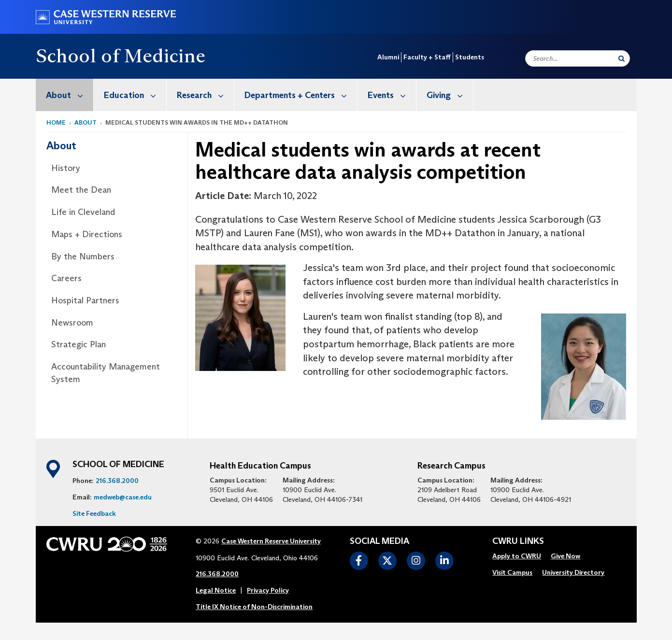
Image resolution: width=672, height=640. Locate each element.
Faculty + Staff (427, 57)
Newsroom (72, 323)
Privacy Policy (268, 590)
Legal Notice (216, 590)
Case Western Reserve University (271, 541)
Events (392, 95)
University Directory (573, 572)
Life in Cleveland (83, 212)
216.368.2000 (117, 481)
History (66, 168)
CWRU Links (518, 541)
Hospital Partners (85, 300)
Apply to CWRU (517, 556)
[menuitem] (65, 95)
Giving (450, 95)
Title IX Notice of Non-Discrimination (254, 607)
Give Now (565, 556)
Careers (66, 278)
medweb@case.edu (123, 497)
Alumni (388, 57)
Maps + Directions (87, 234)
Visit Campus (512, 572)
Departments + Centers (301, 95)
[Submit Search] (622, 58)
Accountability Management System (106, 373)
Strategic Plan (79, 344)
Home (56, 122)
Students (470, 57)
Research (205, 95)
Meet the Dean (81, 190)
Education (135, 95)
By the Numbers (83, 256)
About (70, 95)
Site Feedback (94, 513)
